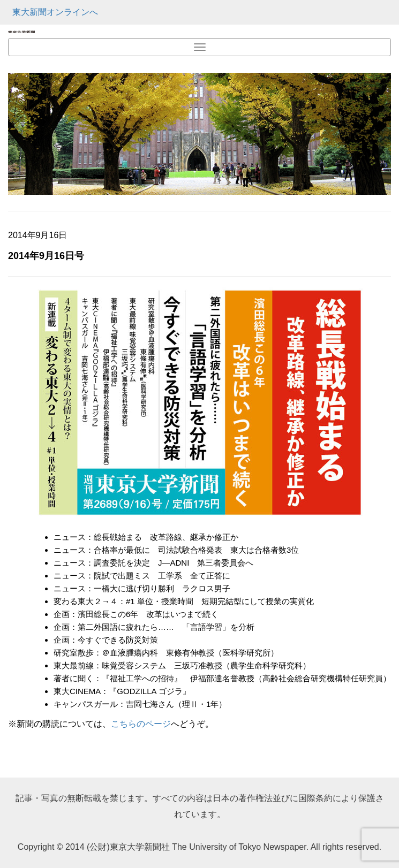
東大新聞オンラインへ (55, 12)
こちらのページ (141, 724)
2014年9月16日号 (46, 256)
